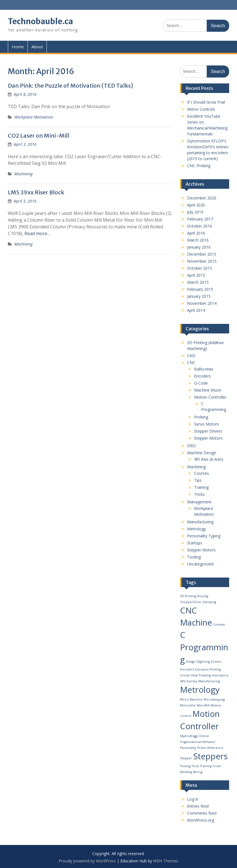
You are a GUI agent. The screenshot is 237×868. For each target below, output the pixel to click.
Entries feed (198, 806)
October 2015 (200, 268)
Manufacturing (200, 522)
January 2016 (199, 247)
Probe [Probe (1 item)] (202, 748)
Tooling (194, 557)
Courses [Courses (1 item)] (219, 624)
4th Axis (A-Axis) (209, 459)
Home (18, 47)
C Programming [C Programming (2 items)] (204, 647)
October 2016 (200, 226)
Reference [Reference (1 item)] (215, 748)
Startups (195, 543)
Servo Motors (207, 424)
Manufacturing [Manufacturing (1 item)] (209, 681)
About (37, 47)
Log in (193, 799)
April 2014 (196, 310)
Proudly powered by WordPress (87, 861)
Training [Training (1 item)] (206, 766)
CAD (191, 355)
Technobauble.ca (40, 21)
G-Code (201, 383)
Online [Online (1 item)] (204, 736)
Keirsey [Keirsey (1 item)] (192, 681)
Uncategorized (200, 564)
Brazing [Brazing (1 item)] (203, 596)
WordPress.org (201, 820)
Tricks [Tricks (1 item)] (217, 766)
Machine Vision (208, 390)
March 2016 (198, 240)
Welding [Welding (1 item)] (186, 772)
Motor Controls (201, 109)
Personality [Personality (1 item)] (188, 748)
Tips (198, 480)
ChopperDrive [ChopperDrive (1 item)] (191, 602)
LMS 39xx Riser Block (36, 192)
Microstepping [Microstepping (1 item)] (214, 699)
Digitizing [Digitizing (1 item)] (203, 662)
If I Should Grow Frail (206, 102)
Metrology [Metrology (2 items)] (200, 690)
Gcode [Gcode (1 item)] (185, 675)
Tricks (199, 494)
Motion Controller (210, 397)
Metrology (196, 529)
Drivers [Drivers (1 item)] (216, 662)
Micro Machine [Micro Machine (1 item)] (191, 699)
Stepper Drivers (208, 431)
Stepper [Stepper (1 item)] (186, 758)
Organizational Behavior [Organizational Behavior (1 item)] (198, 742)
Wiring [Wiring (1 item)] (198, 772)
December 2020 (202, 198)
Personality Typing (204, 536)
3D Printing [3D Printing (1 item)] (188, 596)
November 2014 (202, 303)
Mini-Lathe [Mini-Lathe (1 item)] (188, 705)
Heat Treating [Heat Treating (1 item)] (201, 675)
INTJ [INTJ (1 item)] (183, 681)
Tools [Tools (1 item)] (195, 766)
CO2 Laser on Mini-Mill (39, 136)
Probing (201, 417)
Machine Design (202, 453)
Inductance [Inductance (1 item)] (220, 675)
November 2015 (202, 261)
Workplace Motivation (34, 117)
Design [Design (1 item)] (191, 662)
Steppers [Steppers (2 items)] (210, 756)
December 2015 (202, 254)
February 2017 (200, 219)
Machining (23, 174)
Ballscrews (204, 369)
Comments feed (202, 813)
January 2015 (199, 296)
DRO (191, 446)
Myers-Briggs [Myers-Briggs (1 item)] (189, 736)
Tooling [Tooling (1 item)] (185, 766)
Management (199, 502)
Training (201, 487)
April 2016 (196, 233)
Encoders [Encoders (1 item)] (187, 669)
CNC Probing (199, 166)
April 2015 (196, 275)
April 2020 (196, 205)
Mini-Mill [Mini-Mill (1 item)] (203, 705)
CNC (191, 363)
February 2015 (200, 289)
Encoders (203, 376)
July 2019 (195, 212)
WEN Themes (166, 861)
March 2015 (198, 282)
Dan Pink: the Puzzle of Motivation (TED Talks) (71, 86)
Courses (202, 473)
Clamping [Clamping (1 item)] (209, 602)
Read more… (37, 233)
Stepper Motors (208, 438)
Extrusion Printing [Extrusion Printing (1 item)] (208, 669)
